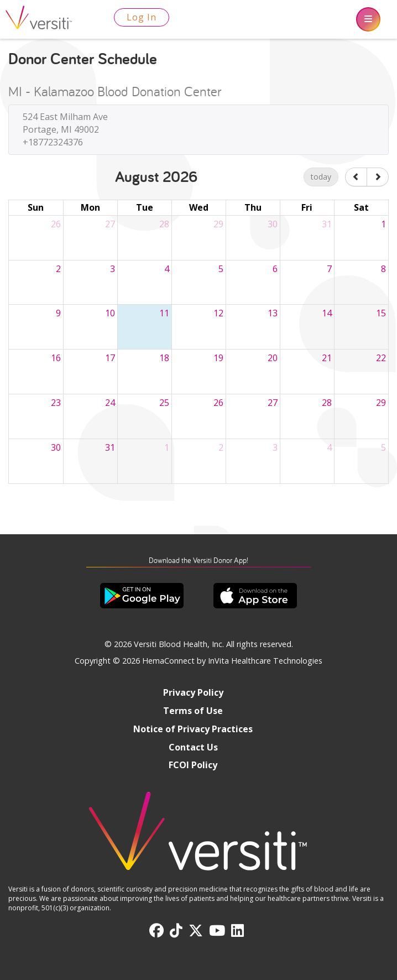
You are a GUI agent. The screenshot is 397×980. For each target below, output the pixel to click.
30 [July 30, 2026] (273, 224)
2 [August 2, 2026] (58, 269)
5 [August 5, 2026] (221, 269)
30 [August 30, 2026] (56, 447)
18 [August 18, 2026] (164, 358)
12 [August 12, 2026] (218, 313)
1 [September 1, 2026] (167, 447)
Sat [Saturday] (361, 207)
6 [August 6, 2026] (275, 269)
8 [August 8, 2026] (383, 269)
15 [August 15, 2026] (381, 313)
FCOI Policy (193, 765)
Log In (142, 17)
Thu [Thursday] (253, 207)
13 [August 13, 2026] (273, 313)
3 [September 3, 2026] (275, 447)
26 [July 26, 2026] (56, 224)
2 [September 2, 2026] (221, 447)
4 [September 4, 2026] (329, 447)
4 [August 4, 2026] (167, 269)
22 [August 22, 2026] (381, 358)
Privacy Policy (193, 692)
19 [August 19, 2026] (218, 358)
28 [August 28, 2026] (327, 403)
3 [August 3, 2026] (113, 269)
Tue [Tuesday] (145, 207)
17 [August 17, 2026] (110, 358)
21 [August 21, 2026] (327, 358)
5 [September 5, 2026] (383, 447)
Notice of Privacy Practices (193, 729)
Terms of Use (193, 711)
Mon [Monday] (90, 207)
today (321, 177)
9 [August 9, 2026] (58, 313)
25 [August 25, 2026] (164, 403)
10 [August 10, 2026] (110, 313)
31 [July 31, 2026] (327, 224)
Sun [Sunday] (36, 207)
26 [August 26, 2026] (218, 403)
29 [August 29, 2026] (381, 403)
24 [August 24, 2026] (110, 403)
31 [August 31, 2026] (110, 447)
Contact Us (193, 747)
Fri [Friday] (307, 207)
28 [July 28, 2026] (164, 224)
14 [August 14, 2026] (327, 313)
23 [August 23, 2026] (56, 403)
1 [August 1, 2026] (383, 224)
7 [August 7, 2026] (329, 269)
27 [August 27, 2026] (273, 403)
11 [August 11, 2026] (164, 313)
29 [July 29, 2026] (218, 224)
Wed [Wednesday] (199, 207)
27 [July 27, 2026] (110, 224)
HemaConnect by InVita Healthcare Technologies (232, 661)
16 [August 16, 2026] (56, 358)
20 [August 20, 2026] (273, 358)
